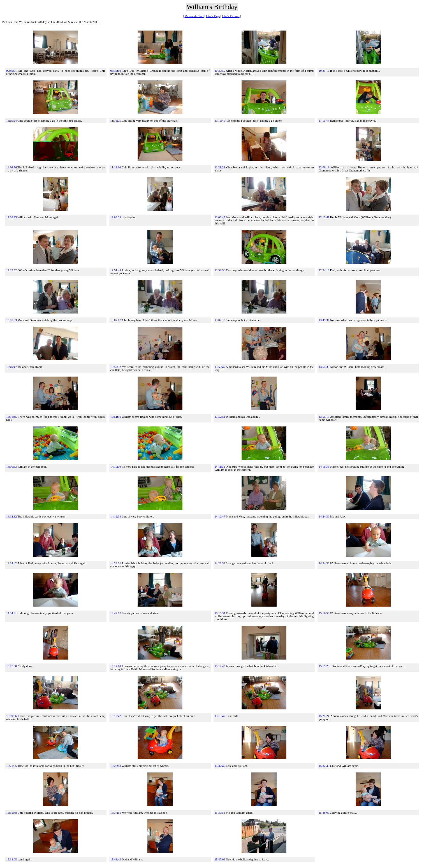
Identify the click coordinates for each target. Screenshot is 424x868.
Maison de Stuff (194, 16)
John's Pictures (230, 16)
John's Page (213, 16)
